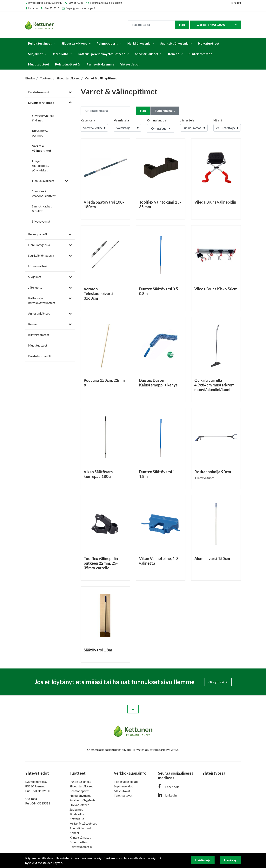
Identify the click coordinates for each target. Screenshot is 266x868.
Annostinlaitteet (146, 53)
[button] (161, 127)
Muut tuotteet (39, 63)
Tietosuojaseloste (126, 780)
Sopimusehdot (123, 785)
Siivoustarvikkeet (74, 42)
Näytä (218, 119)
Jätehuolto (60, 53)
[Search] (151, 24)
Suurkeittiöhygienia (174, 42)
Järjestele (187, 119)
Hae (182, 24)
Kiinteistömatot (200, 53)
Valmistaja (121, 119)
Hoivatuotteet (209, 42)
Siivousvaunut (41, 220)
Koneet (173, 53)
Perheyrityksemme (100, 63)
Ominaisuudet (157, 119)
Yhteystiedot (130, 63)
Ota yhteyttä (218, 681)
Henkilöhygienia (139, 42)
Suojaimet (35, 53)
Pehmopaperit (107, 42)
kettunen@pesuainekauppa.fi (106, 3)
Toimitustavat (123, 794)
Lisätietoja (203, 860)
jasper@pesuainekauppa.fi (80, 8)
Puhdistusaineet (40, 42)
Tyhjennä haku (165, 110)
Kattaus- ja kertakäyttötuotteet (101, 53)
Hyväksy (230, 860)
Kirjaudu (236, 3)
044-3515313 (52, 8)
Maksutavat (122, 790)
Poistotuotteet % (68, 63)
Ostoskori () (211, 24)
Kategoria (88, 119)
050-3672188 (76, 3)
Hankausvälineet (43, 179)
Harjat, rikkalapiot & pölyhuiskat (41, 164)
